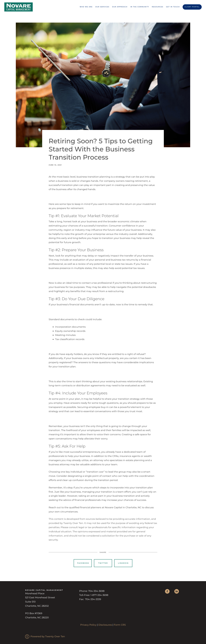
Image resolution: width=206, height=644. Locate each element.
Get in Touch (173, 7)
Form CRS (120, 625)
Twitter (103, 563)
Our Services (102, 7)
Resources (158, 7)
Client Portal (192, 7)
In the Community (140, 7)
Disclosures (105, 625)
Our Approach (120, 7)
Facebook (83, 563)
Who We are (86, 7)
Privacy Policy (88, 625)
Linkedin (123, 563)
